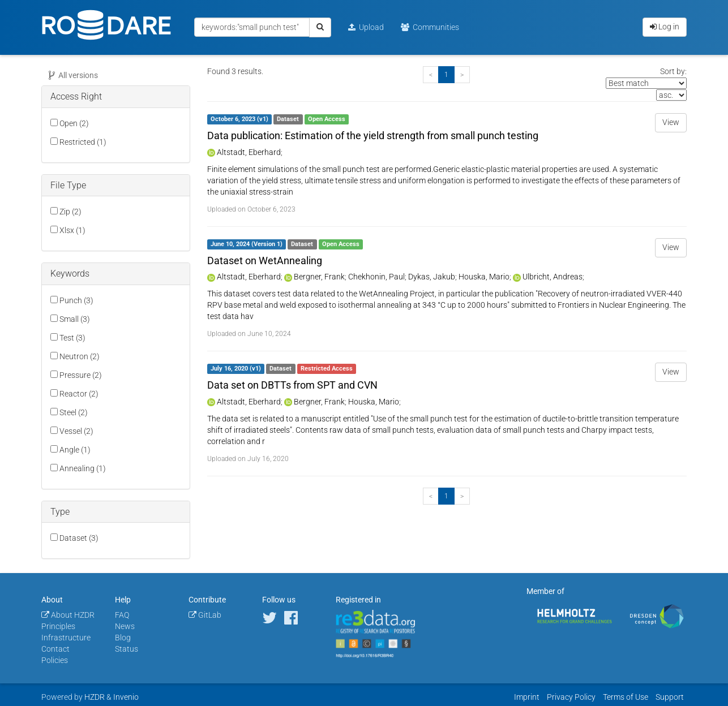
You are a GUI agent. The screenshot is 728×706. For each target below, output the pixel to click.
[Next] (462, 75)
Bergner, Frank (319, 277)
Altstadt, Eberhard (249, 152)
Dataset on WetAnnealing (265, 261)
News (125, 626)
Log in (665, 27)
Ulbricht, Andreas (553, 277)
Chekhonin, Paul (376, 277)
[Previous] (431, 75)
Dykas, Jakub (432, 277)
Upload (366, 27)
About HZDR (68, 615)
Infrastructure (66, 638)
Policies (55, 660)
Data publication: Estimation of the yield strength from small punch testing (373, 135)
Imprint (527, 697)
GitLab (205, 615)
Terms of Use (626, 697)
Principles (58, 626)
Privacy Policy (571, 697)
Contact (55, 649)
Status (127, 649)
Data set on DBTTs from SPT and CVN (292, 385)
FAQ (122, 615)
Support (670, 697)
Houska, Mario (484, 277)
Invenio (126, 697)
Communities (430, 27)
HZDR (95, 697)
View (671, 122)
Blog (123, 638)
